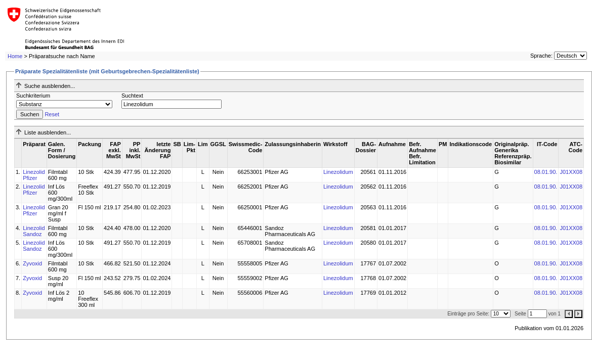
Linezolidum (338, 172)
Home (15, 56)
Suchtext (132, 96)
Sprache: (541, 56)
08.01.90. (546, 172)
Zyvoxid (32, 263)
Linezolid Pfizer (34, 175)
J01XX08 (571, 172)
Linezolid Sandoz (34, 231)
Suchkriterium (33, 96)
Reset (52, 114)
